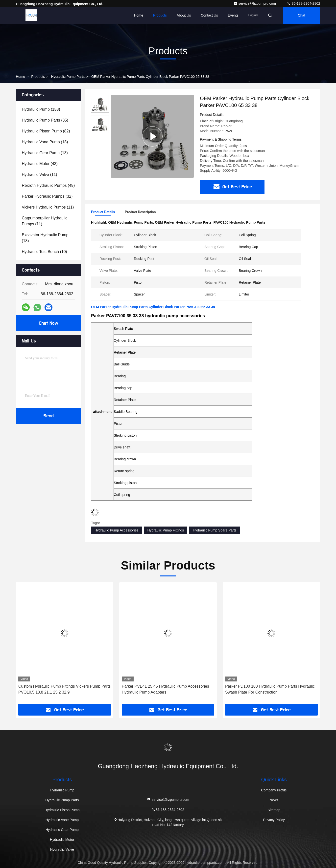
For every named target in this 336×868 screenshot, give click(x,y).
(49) (48, 185)
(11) (39, 175)
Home (138, 15)
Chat (302, 15)
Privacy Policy (274, 820)
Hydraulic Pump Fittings (166, 530)
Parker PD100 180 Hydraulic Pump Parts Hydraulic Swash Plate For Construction (270, 689)
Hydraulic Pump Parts (68, 77)
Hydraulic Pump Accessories (116, 530)
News (274, 800)
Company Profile (274, 790)
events (233, 15)
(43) (40, 164)
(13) (45, 153)
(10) (44, 252)
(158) (41, 109)
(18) (45, 142)
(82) (46, 131)
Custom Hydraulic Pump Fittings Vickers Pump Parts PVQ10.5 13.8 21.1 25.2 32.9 (64, 689)
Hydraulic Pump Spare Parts (215, 530)
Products (160, 15)
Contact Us (209, 15)
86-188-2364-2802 (303, 3)
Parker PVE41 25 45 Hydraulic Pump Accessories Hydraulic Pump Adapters (165, 689)
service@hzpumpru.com (255, 3)
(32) (47, 196)
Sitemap (274, 810)
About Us (184, 15)
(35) (45, 120)
